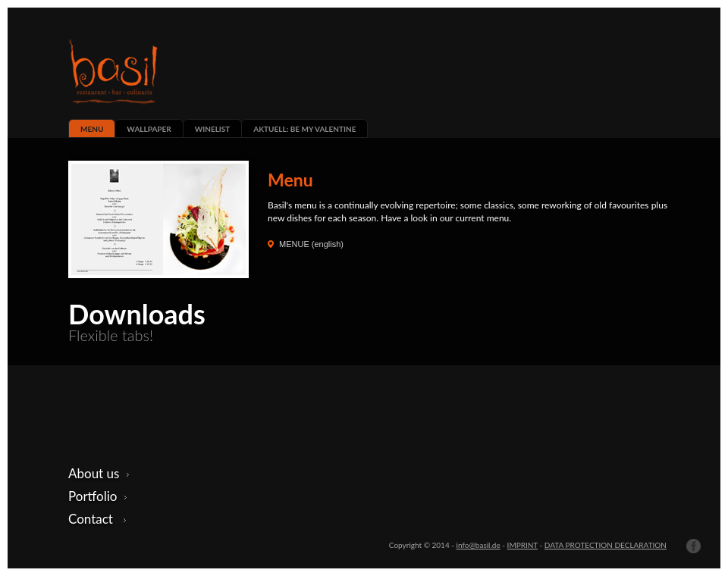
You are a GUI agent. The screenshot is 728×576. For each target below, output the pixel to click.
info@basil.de (479, 545)
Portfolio (98, 496)
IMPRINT (522, 545)
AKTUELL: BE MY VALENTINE (304, 129)
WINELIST (213, 129)
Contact (97, 519)
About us (99, 473)
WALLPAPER (149, 129)
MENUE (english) (311, 244)
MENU (92, 129)
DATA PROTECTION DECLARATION (606, 545)
